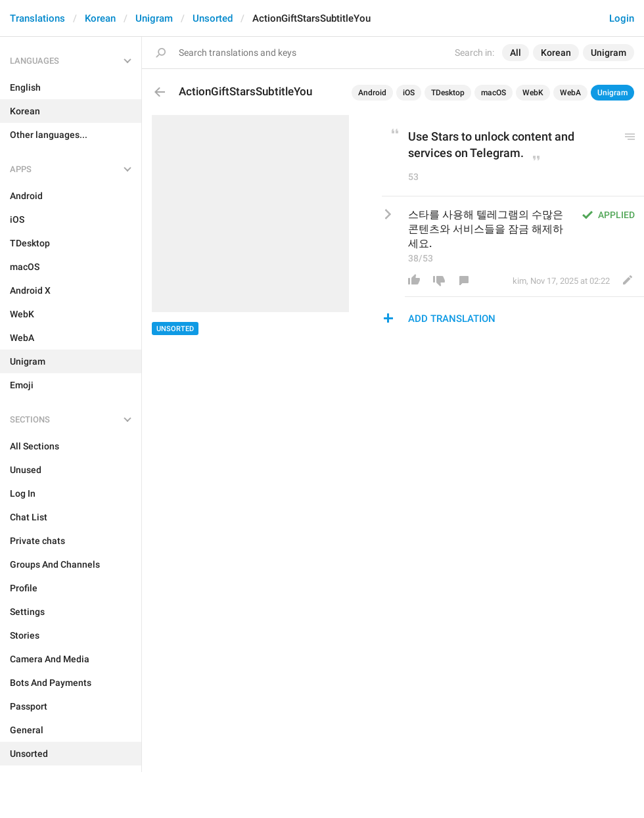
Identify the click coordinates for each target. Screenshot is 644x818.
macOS (494, 93)
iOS (409, 93)
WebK (533, 93)
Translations (37, 18)
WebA (570, 93)
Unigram (154, 18)
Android (372, 93)
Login (622, 18)
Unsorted (213, 18)
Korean (100, 18)
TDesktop (448, 93)
